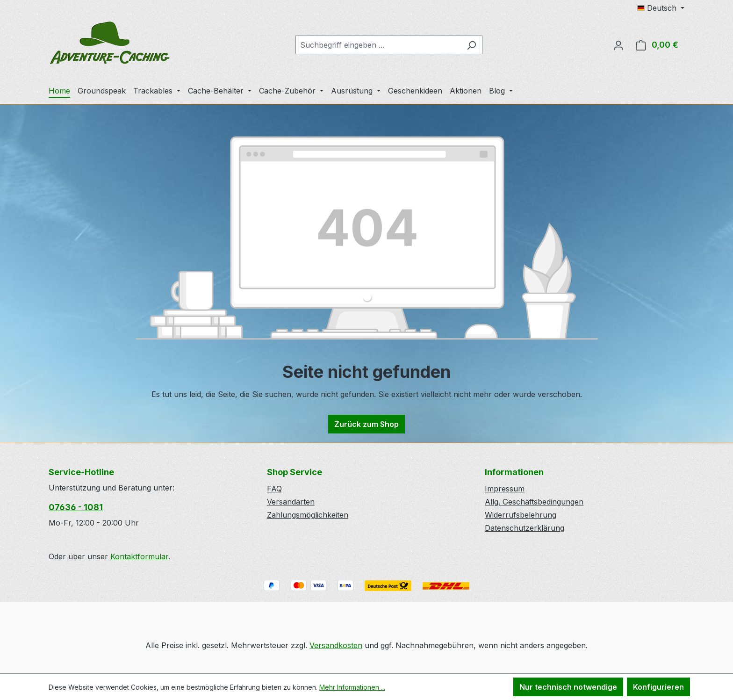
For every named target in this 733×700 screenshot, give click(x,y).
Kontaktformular (139, 556)
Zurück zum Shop (366, 424)
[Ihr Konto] (618, 45)
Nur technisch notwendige (568, 687)
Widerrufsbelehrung (521, 515)
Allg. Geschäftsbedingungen (534, 502)
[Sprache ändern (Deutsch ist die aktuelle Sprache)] (661, 8)
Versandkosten (336, 645)
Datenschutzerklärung (525, 528)
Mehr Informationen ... (352, 687)
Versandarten (291, 502)
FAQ (274, 489)
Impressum (505, 489)
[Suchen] (471, 45)
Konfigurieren (658, 687)
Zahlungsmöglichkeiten (308, 515)
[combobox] (378, 45)
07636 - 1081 (76, 507)
